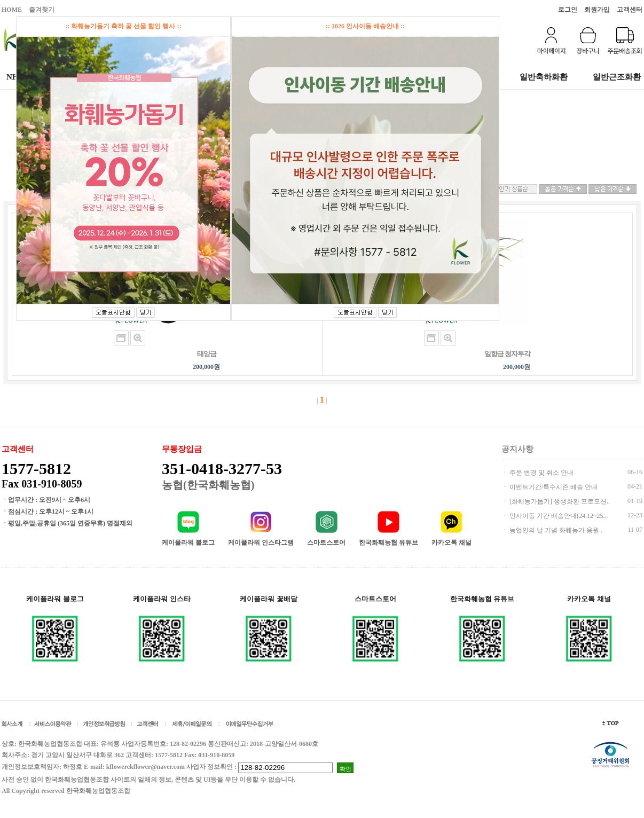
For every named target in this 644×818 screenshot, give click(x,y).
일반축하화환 (544, 77)
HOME (12, 10)
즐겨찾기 (42, 10)
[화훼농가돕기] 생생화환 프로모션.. (559, 501)
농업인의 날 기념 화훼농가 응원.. (555, 530)
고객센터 (630, 10)
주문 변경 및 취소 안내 (541, 473)
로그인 (568, 10)
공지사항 (517, 449)
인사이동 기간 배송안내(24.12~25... (558, 516)
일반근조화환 (617, 77)
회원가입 (597, 10)
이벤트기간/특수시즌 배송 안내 (553, 487)
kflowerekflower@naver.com (146, 767)
